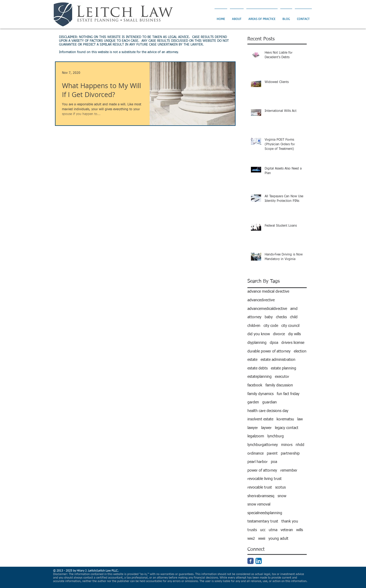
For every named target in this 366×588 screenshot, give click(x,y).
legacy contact (287, 428)
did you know (259, 334)
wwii (262, 539)
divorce (279, 334)
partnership (290, 454)
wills (300, 530)
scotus (280, 487)
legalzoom (256, 436)
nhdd (300, 445)
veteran (287, 530)
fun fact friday (288, 394)
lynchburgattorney (263, 445)
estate (252, 360)
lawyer (253, 428)
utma (273, 530)
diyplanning (257, 343)
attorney (254, 317)
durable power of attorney (269, 351)
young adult (278, 539)
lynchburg (276, 436)
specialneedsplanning (265, 513)
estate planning (284, 368)
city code (271, 326)
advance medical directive (268, 292)
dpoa (274, 343)
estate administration (278, 360)
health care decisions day (268, 411)
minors (287, 445)
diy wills (294, 334)
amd (294, 309)
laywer (266, 428)
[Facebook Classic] (251, 561)
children (254, 326)
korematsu (285, 419)
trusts (252, 530)
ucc (263, 530)
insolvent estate (260, 419)
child (294, 317)
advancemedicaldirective (267, 309)
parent (272, 454)
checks (281, 317)
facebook (255, 385)
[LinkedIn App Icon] (259, 561)
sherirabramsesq (261, 496)
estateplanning (260, 377)
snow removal (259, 504)
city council (290, 326)
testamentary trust (263, 521)
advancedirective (261, 300)
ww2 (251, 539)
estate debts (258, 368)
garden (253, 402)
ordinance (255, 454)
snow (282, 496)
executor (282, 377)
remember (289, 471)
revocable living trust (265, 479)
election (300, 351)
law (300, 419)
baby (269, 317)
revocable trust (260, 487)
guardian (270, 402)
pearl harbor (258, 462)
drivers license (293, 343)
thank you (290, 521)
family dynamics (260, 394)
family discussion (279, 385)
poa (274, 462)
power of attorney (262, 471)
